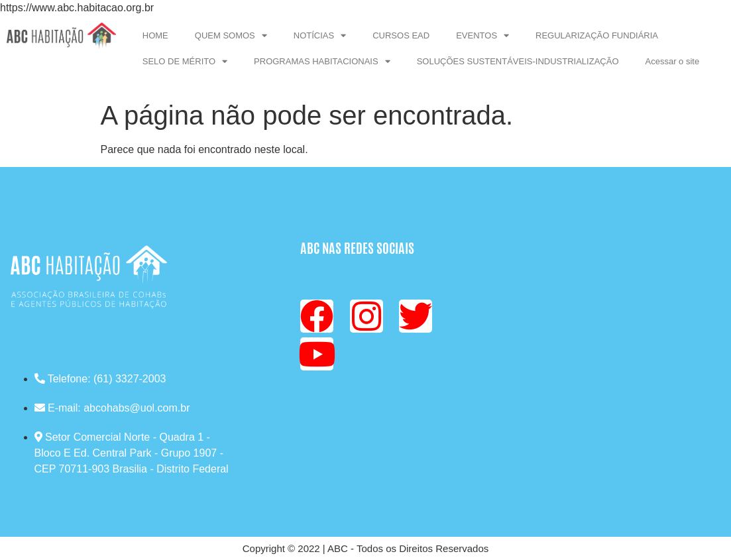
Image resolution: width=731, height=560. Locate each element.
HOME (155, 35)
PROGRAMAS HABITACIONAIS (322, 61)
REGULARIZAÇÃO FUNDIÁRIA (597, 35)
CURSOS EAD (401, 35)
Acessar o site (673, 61)
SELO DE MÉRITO (185, 61)
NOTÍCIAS (320, 35)
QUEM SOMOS (231, 35)
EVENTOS (482, 35)
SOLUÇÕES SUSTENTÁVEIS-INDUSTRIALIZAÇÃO (518, 61)
